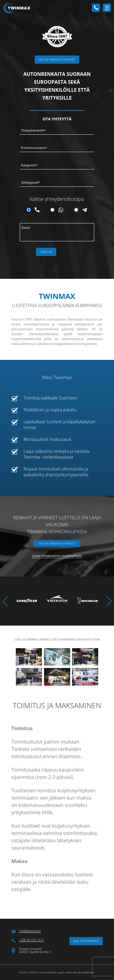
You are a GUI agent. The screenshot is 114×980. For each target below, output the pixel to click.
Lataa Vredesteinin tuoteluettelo (57, 556)
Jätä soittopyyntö (86, 941)
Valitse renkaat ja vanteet (57, 60)
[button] (109, 601)
